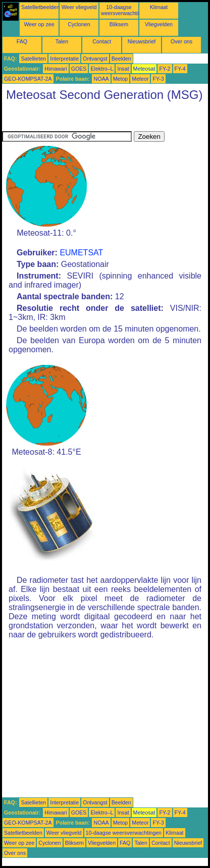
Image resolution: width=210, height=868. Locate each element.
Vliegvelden (159, 24)
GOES (79, 69)
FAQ (22, 41)
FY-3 (158, 79)
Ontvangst (95, 59)
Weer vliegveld (79, 7)
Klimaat (159, 7)
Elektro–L (102, 69)
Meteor (140, 79)
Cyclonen (79, 24)
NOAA (101, 79)
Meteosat (144, 69)
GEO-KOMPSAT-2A (28, 79)
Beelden (121, 59)
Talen (62, 41)
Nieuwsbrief (142, 41)
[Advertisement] (83, 119)
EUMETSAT (81, 253)
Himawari (56, 69)
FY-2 (165, 69)
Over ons (181, 41)
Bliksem (119, 24)
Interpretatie (64, 59)
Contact (102, 41)
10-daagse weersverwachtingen (125, 10)
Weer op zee (39, 24)
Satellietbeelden (40, 7)
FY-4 (180, 69)
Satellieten (33, 59)
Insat (123, 69)
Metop (121, 79)
